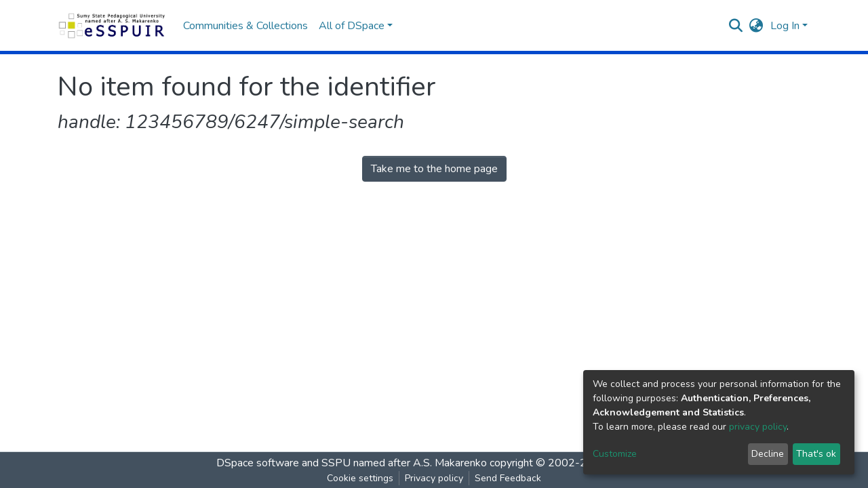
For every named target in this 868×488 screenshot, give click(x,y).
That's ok (816, 454)
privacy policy (758, 427)
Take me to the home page (434, 169)
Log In (785, 26)
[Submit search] (736, 26)
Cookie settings (360, 478)
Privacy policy (434, 478)
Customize (615, 454)
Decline (768, 454)
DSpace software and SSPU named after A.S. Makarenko (352, 463)
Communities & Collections (245, 26)
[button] (756, 26)
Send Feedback (508, 478)
